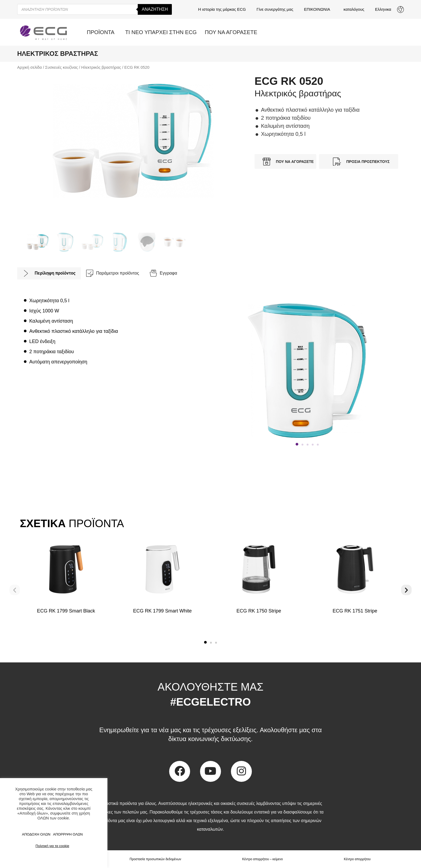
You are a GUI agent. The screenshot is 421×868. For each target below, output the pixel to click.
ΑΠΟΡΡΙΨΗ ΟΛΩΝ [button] (68, 834)
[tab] (49, 273)
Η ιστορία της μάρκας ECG (222, 9)
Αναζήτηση (155, 9)
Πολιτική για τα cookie (52, 846)
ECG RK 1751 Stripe (355, 611)
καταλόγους (354, 9)
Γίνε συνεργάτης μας (275, 9)
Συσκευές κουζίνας (61, 67)
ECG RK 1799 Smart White (162, 611)
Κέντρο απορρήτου (357, 859)
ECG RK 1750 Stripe (259, 611)
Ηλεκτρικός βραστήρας (101, 67)
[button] (297, 444)
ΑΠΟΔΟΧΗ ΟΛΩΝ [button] (36, 834)
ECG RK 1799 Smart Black (66, 611)
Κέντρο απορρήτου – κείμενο (262, 859)
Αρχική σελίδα (30, 67)
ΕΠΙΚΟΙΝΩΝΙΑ (318, 9)
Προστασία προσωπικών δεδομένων (155, 859)
